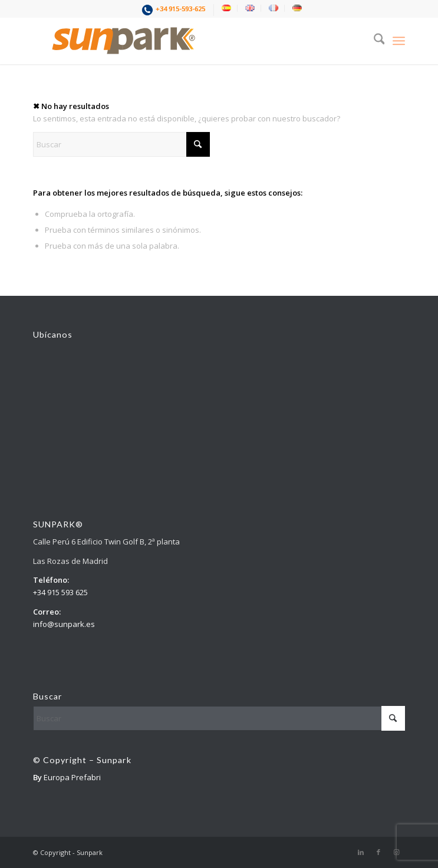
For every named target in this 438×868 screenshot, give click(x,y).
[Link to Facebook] (378, 852)
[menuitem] (175, 10)
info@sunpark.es (64, 624)
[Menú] (399, 41)
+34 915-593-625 (180, 9)
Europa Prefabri (72, 777)
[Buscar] (373, 41)
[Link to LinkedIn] (361, 852)
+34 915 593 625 (60, 592)
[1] (182, 41)
